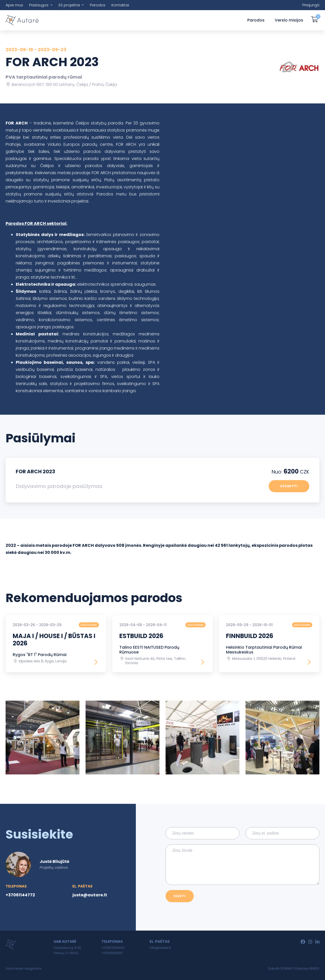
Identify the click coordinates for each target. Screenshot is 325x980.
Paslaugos (39, 5)
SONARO (287, 968)
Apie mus (14, 5)
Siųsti (180, 896)
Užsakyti (289, 486)
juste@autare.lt (90, 895)
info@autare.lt (160, 948)
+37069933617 (112, 953)
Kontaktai (120, 5)
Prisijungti (311, 5)
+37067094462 (113, 948)
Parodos (98, 5)
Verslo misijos (289, 20)
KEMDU (314, 968)
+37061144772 (20, 895)
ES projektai (69, 5)
